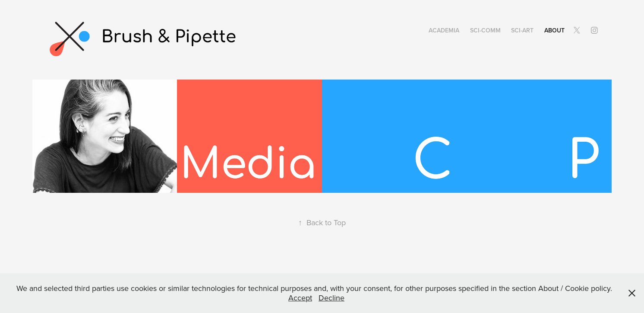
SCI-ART (522, 30)
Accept (300, 298)
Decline (331, 298)
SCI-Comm (485, 30)
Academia (444, 30)
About (554, 30)
